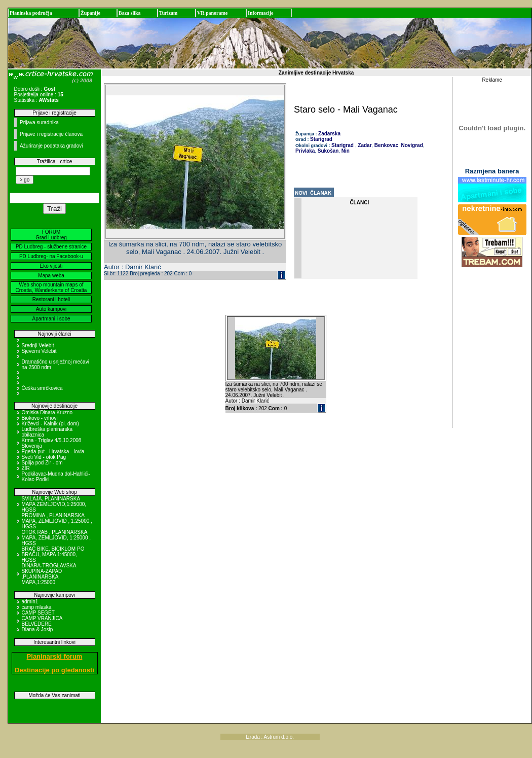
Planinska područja (31, 13)
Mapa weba (51, 276)
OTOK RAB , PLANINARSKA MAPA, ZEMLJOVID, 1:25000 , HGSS (56, 538)
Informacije (261, 13)
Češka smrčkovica (42, 388)
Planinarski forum (55, 656)
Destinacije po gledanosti (54, 670)
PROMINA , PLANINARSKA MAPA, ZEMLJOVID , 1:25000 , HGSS (57, 521)
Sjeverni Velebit (39, 351)
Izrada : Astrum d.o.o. (270, 737)
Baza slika (130, 13)
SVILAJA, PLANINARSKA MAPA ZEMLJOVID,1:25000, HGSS (54, 504)
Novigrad (411, 145)
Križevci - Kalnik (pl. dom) (50, 424)
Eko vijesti (51, 266)
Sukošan (327, 151)
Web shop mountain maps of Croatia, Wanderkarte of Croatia (51, 287)
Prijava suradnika (39, 122)
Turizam (168, 13)
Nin (345, 151)
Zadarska (329, 134)
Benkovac (386, 145)
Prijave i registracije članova (51, 134)
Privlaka (305, 151)
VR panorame (212, 13)
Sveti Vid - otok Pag (44, 457)
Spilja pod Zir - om (42, 463)
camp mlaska (37, 607)
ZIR (26, 468)
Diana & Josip (37, 629)
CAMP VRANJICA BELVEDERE (42, 621)
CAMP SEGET (38, 613)
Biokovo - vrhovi (40, 418)
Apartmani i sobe (51, 319)
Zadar (364, 145)
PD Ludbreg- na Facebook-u (51, 256)
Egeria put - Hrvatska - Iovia (53, 452)
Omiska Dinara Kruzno (47, 412)
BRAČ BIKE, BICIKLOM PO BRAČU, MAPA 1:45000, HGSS (53, 554)
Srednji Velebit (38, 346)
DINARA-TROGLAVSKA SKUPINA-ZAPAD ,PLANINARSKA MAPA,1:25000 (49, 574)
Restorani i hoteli (51, 299)
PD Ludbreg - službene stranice (51, 247)
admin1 (30, 602)
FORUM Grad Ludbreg (51, 235)
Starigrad (321, 139)
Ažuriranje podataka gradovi (51, 146)
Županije (90, 13)
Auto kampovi (51, 309)
